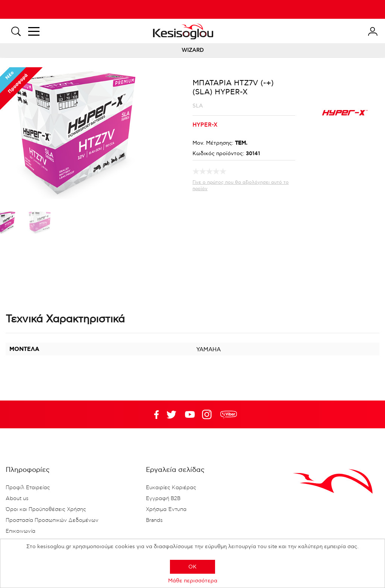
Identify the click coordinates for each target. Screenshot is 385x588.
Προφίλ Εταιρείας (28, 488)
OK (192, 567)
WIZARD (193, 50)
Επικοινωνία (20, 531)
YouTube (171, 414)
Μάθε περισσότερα (193, 581)
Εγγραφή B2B (163, 499)
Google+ (208, 414)
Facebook (153, 414)
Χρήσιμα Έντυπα (166, 509)
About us (17, 499)
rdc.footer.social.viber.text (229, 414)
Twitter (190, 414)
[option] (40, 224)
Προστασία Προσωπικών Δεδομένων (52, 520)
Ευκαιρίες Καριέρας (171, 488)
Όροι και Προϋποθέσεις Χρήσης (46, 509)
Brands (154, 520)
